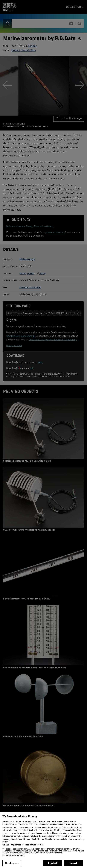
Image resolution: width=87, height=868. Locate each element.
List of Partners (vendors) (14, 858)
